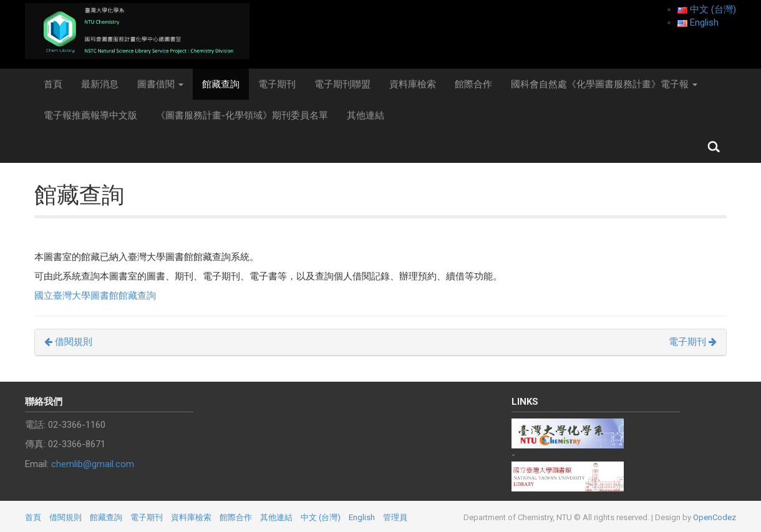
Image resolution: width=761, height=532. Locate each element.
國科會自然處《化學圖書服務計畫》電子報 (604, 84)
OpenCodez (715, 517)
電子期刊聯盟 (342, 84)
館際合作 (473, 84)
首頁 (53, 84)
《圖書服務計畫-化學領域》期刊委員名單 (242, 115)
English (362, 517)
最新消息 (100, 84)
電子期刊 (277, 84)
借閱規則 (68, 342)
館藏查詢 (221, 84)
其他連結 (366, 115)
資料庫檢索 (413, 84)
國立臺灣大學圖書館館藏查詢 (95, 296)
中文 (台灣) (321, 517)
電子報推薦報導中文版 (90, 115)
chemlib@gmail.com (93, 464)
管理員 (395, 517)
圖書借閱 (160, 84)
